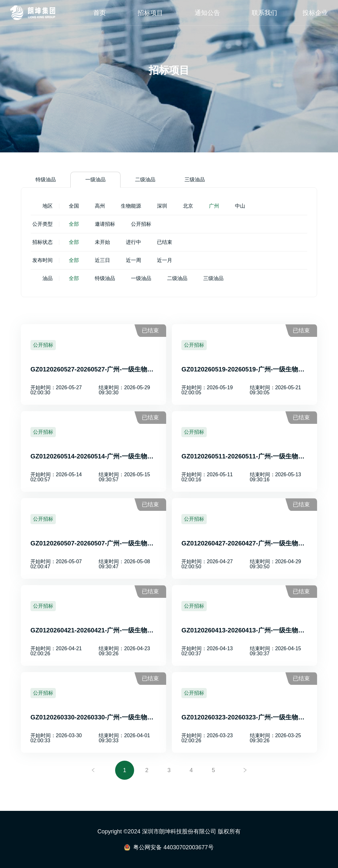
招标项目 (150, 13)
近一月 (165, 260)
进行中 (133, 242)
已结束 (165, 242)
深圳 (162, 206)
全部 (74, 224)
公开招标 (141, 224)
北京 (188, 206)
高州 (100, 206)
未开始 (102, 242)
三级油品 (195, 180)
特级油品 (46, 180)
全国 (74, 206)
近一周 (133, 260)
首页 (100, 13)
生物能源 (131, 206)
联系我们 (264, 13)
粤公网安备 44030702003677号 (173, 847)
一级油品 (95, 180)
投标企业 (315, 13)
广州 (214, 206)
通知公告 (207, 13)
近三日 (102, 260)
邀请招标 (105, 224)
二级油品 (145, 180)
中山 (240, 206)
